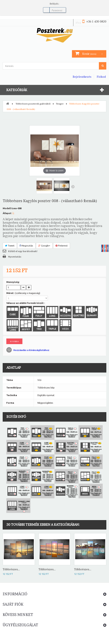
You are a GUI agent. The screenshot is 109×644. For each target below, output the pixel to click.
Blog (78, 22)
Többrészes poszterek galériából (33, 104)
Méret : (23, 293)
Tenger (60, 104)
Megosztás (26, 246)
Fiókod (101, 77)
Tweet (10, 246)
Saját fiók (13, 604)
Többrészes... (11, 569)
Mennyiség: (13, 282)
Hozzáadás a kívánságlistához (31, 350)
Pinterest (62, 246)
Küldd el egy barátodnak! (23, 251)
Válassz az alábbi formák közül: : (26, 303)
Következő (73, 187)
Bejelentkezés (82, 77)
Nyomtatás (15, 257)
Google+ (44, 246)
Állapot (7, 213)
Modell (7, 208)
